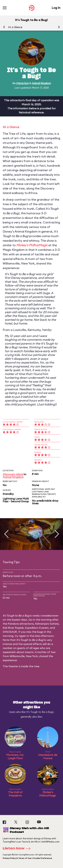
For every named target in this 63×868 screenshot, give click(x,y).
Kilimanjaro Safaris (47, 624)
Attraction (22, 83)
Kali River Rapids (13, 628)
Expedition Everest (37, 628)
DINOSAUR (10, 632)
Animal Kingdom (41, 83)
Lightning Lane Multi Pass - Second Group (16, 500)
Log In (56, 8)
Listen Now (18, 849)
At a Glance (15, 27)
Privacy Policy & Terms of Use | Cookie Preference (27, 858)
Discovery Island (13, 474)
